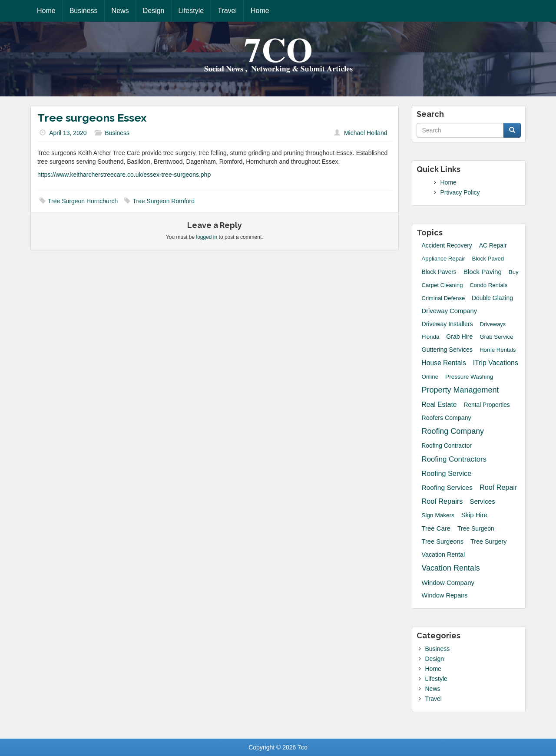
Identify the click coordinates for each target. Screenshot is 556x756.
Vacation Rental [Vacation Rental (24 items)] (443, 555)
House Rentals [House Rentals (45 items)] (444, 363)
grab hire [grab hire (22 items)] (459, 337)
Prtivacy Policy (460, 192)
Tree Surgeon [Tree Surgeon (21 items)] (476, 528)
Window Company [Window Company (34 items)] (448, 583)
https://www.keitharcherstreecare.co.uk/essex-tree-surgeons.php (124, 175)
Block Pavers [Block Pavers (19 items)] (439, 272)
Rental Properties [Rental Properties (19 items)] (487, 405)
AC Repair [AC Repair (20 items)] (493, 245)
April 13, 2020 (68, 133)
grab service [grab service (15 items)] (496, 337)
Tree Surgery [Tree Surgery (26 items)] (489, 541)
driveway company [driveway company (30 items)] (450, 311)
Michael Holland (366, 133)
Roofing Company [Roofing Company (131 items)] (453, 431)
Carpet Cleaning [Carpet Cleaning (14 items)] (442, 285)
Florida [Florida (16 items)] (431, 337)
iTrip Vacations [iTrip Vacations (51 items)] (496, 363)
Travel (227, 11)
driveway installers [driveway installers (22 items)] (447, 324)
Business (84, 11)
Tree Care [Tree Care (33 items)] (436, 528)
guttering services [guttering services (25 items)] (447, 350)
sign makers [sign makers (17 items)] (438, 515)
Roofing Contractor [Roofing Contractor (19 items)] (447, 446)
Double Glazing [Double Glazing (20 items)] (492, 298)
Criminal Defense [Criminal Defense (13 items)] (443, 298)
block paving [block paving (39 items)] (483, 272)
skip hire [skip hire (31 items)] (474, 515)
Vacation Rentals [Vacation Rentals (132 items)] (451, 568)
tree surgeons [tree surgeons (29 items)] (443, 541)
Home (46, 11)
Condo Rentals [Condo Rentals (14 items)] (488, 285)
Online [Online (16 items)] (430, 377)
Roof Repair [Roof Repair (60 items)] (498, 487)
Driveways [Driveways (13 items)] (493, 324)
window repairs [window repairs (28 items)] (445, 595)
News (120, 11)
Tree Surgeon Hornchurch (83, 201)
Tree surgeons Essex (92, 118)
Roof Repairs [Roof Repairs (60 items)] (442, 501)
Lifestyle (191, 11)
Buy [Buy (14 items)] (514, 272)
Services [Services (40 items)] (482, 501)
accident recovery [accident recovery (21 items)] (447, 245)
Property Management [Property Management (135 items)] (460, 390)
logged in (207, 237)
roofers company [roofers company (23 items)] (447, 418)
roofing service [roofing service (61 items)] (447, 473)
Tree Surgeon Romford (164, 201)
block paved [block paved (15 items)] (488, 259)
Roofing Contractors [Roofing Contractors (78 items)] (454, 459)
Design (154, 11)
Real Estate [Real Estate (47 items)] (439, 404)
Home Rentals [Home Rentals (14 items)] (498, 350)
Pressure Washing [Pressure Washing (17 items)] (469, 377)
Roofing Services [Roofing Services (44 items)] (447, 487)
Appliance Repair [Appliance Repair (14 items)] (443, 259)
